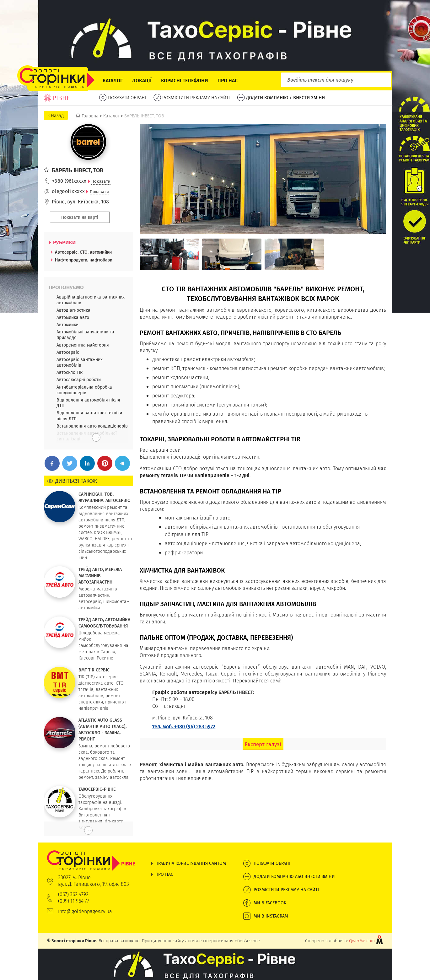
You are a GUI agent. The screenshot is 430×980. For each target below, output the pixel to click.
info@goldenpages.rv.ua (85, 911)
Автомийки (67, 325)
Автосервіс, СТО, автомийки (83, 252)
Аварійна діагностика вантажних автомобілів (91, 300)
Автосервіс (68, 352)
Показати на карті (80, 217)
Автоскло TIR (70, 372)
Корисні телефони (185, 81)
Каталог (113, 81)
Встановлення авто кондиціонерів (92, 426)
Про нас (228, 81)
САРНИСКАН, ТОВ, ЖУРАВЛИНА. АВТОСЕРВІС (104, 497)
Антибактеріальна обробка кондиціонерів (84, 390)
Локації (142, 81)
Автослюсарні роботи (79, 380)
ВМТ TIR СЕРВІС (94, 670)
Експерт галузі (263, 744)
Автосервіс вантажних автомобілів (80, 362)
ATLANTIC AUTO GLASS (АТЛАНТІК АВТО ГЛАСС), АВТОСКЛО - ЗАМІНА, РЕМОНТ (102, 730)
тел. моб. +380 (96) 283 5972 (184, 727)
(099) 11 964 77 (74, 901)
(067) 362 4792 (73, 894)
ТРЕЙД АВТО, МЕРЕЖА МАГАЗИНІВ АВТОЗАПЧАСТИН (100, 576)
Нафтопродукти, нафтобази (84, 260)
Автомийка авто (73, 317)
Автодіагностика (73, 310)
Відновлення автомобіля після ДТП (88, 403)
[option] (169, 254)
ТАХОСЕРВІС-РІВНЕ (97, 789)
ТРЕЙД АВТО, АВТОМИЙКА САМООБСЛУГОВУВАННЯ (104, 623)
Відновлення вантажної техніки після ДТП (89, 416)
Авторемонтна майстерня (83, 345)
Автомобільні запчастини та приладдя (85, 335)
